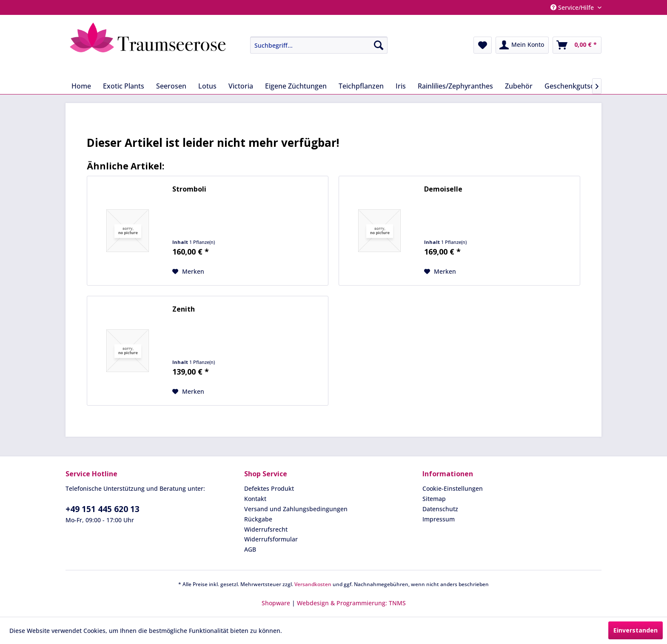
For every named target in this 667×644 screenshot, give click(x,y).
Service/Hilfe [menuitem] (573, 7)
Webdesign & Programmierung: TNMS (351, 603)
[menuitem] (312, 45)
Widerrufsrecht (266, 529)
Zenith (184, 309)
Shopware (276, 603)
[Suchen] (379, 45)
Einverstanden (636, 630)
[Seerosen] (171, 86)
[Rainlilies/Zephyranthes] (455, 86)
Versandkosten (313, 584)
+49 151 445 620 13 (103, 509)
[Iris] (401, 86)
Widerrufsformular (271, 539)
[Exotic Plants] (124, 86)
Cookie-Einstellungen (453, 488)
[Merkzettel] (483, 45)
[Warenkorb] (577, 45)
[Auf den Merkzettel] (188, 272)
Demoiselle (443, 189)
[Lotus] (207, 86)
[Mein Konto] (522, 45)
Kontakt (255, 499)
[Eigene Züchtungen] (296, 86)
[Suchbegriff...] (319, 45)
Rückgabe (258, 519)
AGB (250, 549)
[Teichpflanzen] (361, 86)
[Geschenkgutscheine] (578, 86)
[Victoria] (241, 86)
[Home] (81, 86)
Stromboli (189, 189)
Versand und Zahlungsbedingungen (296, 509)
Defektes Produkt (269, 488)
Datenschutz (440, 509)
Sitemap (434, 499)
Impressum (439, 519)
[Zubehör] (519, 86)
